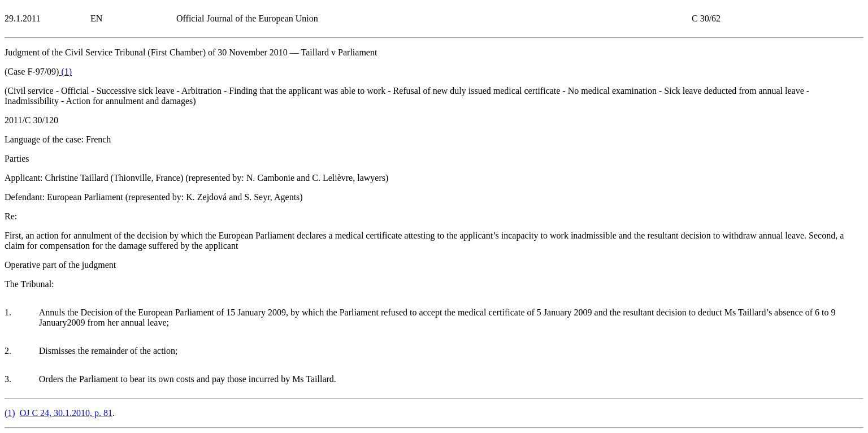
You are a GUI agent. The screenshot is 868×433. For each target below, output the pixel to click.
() (65, 72)
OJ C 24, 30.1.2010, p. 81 (66, 413)
